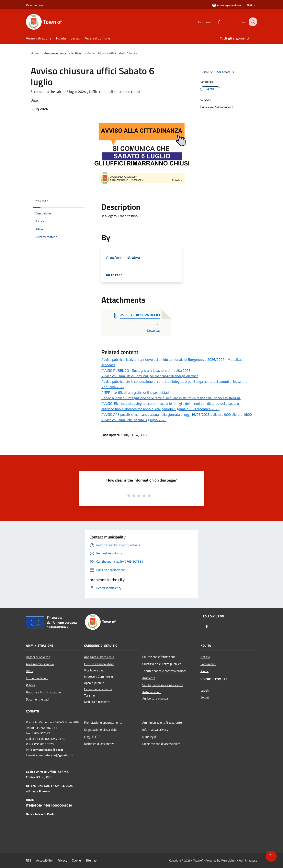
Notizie (205, 657)
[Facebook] (216, 22)
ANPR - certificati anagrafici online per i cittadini (137, 392)
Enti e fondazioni (37, 678)
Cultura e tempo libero (99, 664)
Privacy (62, 860)
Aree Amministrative (40, 664)
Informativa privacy (155, 730)
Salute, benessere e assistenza (163, 685)
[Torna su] (271, 856)
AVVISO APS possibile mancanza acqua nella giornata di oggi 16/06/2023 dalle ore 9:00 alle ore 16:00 (177, 414)
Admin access (248, 860)
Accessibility (44, 860)
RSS (29, 860)
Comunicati (208, 664)
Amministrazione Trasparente (162, 722)
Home (35, 53)
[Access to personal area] (226, 5)
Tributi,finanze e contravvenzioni (164, 671)
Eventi (205, 698)
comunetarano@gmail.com (55, 755)
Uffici (29, 671)
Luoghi (205, 690)
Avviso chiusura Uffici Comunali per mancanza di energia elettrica (150, 376)
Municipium (229, 860)
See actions (226, 72)
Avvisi (204, 671)
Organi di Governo (38, 657)
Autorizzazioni (152, 692)
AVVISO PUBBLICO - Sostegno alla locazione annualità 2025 (146, 370)
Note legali (149, 737)
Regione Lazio (35, 5)
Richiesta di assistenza (99, 744)
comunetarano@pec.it (48, 750)
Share (208, 72)
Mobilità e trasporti (97, 702)
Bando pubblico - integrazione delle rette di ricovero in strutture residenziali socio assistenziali (171, 398)
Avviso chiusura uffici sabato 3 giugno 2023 (134, 420)
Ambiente (149, 678)
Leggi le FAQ (92, 737)
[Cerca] (252, 22)
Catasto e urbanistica (98, 689)
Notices (76, 53)
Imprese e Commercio (98, 677)
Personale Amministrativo (43, 692)
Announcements (55, 53)
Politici (30, 685)
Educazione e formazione (159, 657)
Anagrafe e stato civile (99, 657)
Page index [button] (42, 201)
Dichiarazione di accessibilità (161, 744)
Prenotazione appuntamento (103, 722)
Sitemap (91, 860)
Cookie (76, 860)
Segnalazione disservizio (100, 730)
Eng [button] (251, 5)
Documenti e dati (37, 699)
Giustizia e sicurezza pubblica (162, 664)
